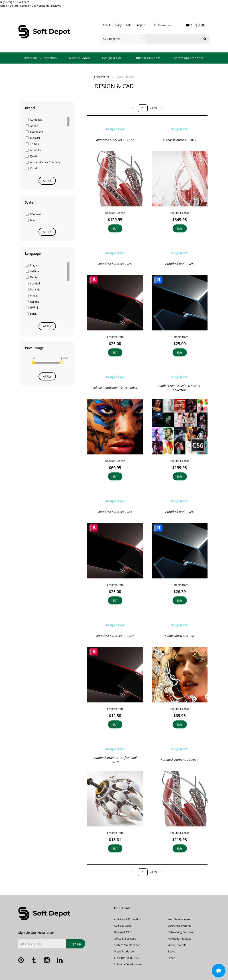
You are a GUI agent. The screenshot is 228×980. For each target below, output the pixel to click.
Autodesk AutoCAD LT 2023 (115, 636)
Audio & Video (79, 58)
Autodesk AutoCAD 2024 (115, 512)
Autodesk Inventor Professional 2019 (115, 760)
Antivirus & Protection (41, 58)
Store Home (102, 77)
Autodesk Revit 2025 (180, 264)
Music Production (125, 951)
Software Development (128, 964)
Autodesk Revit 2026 (180, 512)
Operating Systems (179, 926)
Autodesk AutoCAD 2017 (180, 140)
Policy (118, 25)
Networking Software (181, 932)
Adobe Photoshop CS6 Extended (115, 388)
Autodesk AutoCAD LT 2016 (180, 760)
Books (171, 951)
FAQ (129, 25)
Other (171, 958)
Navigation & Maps (179, 939)
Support (140, 25)
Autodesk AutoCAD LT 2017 (115, 140)
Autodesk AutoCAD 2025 (115, 264)
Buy (115, 228)
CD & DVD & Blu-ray (126, 958)
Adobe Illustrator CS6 (180, 636)
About (106, 25)
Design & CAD (112, 58)
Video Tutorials (177, 945)
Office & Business (148, 58)
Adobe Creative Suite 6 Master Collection (180, 388)
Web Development (179, 919)
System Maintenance (188, 58)
